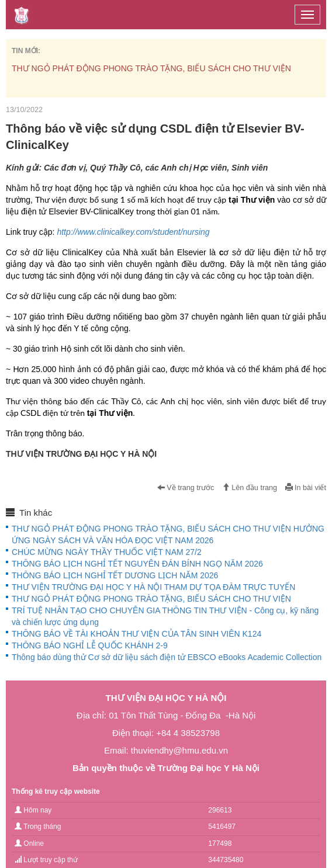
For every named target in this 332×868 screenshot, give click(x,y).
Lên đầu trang (250, 488)
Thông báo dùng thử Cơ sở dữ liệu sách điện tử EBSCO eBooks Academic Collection (167, 657)
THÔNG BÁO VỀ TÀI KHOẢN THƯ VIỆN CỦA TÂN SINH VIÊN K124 (136, 634)
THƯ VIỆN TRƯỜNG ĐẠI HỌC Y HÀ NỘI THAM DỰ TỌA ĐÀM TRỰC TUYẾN (153, 587)
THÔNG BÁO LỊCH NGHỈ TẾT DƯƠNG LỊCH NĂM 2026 (115, 575)
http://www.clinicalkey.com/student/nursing (133, 232)
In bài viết (306, 488)
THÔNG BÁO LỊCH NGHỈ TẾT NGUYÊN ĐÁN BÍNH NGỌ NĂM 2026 (137, 564)
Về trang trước (186, 488)
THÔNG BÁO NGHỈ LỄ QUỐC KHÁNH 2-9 (90, 645)
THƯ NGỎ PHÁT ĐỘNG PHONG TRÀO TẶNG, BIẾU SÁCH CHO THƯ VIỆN (151, 68)
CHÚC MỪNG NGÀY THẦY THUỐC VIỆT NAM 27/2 (107, 552)
